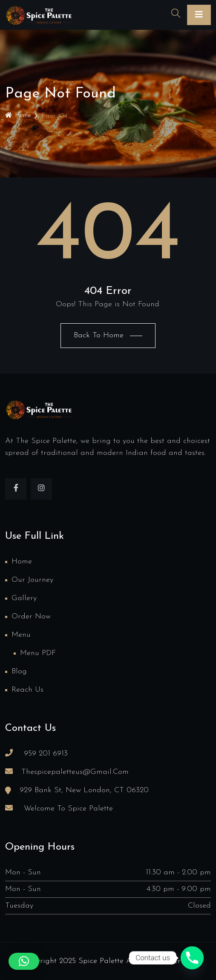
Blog (19, 671)
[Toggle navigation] (199, 15)
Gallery (24, 598)
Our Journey (32, 580)
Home (18, 116)
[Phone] (192, 958)
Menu (21, 635)
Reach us (27, 690)
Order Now (31, 616)
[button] (24, 961)
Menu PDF (38, 653)
